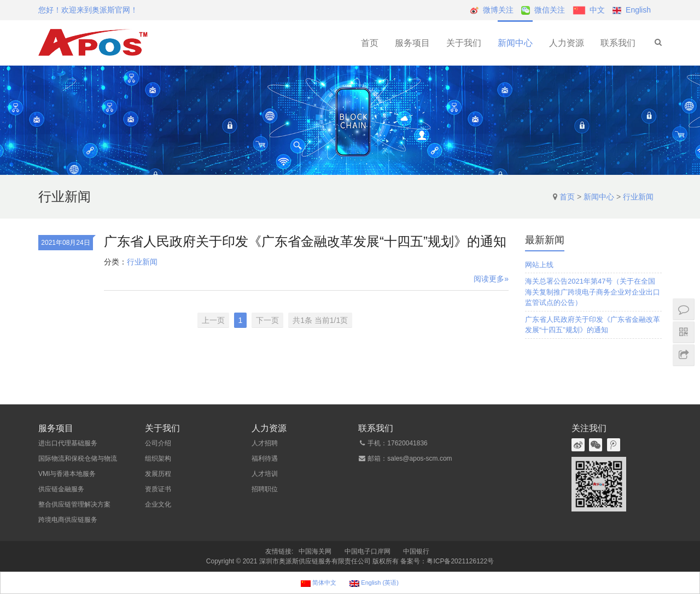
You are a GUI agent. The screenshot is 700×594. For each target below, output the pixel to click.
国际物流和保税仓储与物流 (78, 458)
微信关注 (550, 10)
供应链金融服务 (61, 489)
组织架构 (158, 458)
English (638, 10)
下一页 (267, 320)
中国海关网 (315, 551)
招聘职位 (265, 489)
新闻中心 (515, 43)
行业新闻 (638, 197)
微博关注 (498, 10)
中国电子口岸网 (367, 551)
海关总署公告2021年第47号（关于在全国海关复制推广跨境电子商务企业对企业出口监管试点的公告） (593, 292)
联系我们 (618, 43)
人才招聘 (265, 443)
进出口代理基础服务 (68, 443)
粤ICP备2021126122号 (460, 561)
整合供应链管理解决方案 (74, 504)
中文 (597, 10)
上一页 (213, 320)
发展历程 (158, 474)
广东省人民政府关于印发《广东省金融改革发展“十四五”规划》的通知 (305, 241)
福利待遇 (265, 458)
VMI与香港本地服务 (67, 474)
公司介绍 (158, 443)
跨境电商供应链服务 (68, 520)
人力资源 (567, 43)
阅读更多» (491, 279)
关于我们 (464, 43)
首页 (370, 43)
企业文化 (158, 504)
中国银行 (416, 551)
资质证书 (158, 489)
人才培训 (265, 474)
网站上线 (539, 265)
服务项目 (412, 43)
